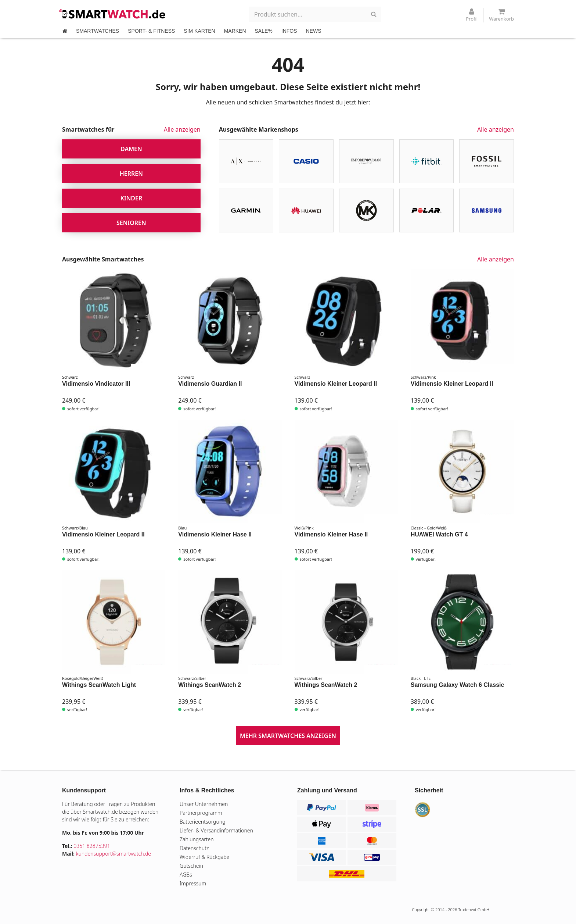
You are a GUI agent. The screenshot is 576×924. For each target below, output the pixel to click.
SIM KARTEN (199, 31)
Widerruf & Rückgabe (204, 857)
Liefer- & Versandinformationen (216, 830)
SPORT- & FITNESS (151, 31)
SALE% (264, 31)
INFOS (289, 31)
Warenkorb (501, 15)
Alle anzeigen (182, 129)
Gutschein (191, 866)
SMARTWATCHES (98, 31)
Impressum (193, 883)
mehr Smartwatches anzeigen (288, 736)
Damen (131, 149)
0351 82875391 (92, 846)
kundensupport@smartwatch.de (114, 854)
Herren (131, 174)
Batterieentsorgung (203, 822)
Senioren (131, 223)
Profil (472, 15)
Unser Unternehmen (204, 804)
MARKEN (235, 31)
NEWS (314, 31)
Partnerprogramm (201, 813)
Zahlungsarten (197, 839)
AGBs (186, 875)
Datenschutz (194, 848)
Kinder (131, 198)
